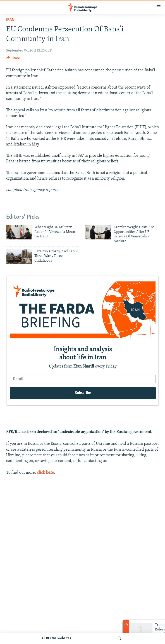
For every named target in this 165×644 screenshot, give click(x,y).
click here (45, 473)
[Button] (13, 59)
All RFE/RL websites (56, 638)
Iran (10, 20)
